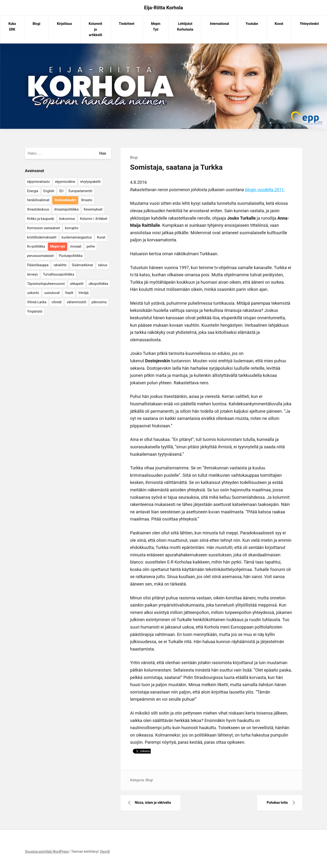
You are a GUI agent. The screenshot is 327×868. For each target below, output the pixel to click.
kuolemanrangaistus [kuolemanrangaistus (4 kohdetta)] (77, 237)
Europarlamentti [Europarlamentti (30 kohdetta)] (80, 191)
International (220, 24)
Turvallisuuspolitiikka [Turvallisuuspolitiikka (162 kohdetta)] (59, 274)
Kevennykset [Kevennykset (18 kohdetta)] (93, 209)
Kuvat (279, 24)
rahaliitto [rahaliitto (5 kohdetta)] (60, 265)
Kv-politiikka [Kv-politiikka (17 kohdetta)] (36, 246)
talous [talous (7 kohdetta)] (103, 265)
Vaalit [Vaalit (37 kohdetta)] (69, 293)
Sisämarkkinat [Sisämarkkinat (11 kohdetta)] (83, 265)
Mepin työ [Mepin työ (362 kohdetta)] (58, 246)
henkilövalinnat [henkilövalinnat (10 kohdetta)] (38, 200)
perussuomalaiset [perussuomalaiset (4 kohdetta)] (40, 256)
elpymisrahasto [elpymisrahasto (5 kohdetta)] (39, 182)
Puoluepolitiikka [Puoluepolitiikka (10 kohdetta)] (71, 256)
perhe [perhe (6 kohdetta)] (91, 246)
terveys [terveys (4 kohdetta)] (33, 274)
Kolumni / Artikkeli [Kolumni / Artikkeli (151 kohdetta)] (94, 219)
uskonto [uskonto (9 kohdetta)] (33, 293)
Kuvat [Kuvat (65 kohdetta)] (101, 237)
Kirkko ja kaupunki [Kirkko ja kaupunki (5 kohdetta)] (41, 219)
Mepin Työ (156, 27)
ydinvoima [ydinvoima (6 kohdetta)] (99, 302)
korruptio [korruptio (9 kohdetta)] (72, 228)
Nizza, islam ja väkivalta (153, 803)
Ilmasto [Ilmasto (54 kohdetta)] (87, 200)
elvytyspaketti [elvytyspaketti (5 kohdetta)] (90, 182)
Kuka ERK (12, 27)
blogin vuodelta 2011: (265, 190)
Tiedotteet (127, 24)
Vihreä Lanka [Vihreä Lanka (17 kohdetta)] (37, 302)
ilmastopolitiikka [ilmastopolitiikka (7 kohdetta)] (66, 209)
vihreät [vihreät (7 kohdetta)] (57, 302)
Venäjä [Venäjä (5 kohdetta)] (83, 293)
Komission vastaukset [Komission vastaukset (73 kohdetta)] (44, 228)
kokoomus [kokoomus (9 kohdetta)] (67, 219)
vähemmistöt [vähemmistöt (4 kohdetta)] (76, 302)
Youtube (252, 24)
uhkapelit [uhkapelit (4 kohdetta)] (77, 284)
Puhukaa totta (277, 803)
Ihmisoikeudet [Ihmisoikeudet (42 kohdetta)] (65, 200)
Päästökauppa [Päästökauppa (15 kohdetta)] (38, 265)
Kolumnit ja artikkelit (95, 29)
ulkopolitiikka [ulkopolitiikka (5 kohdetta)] (98, 284)
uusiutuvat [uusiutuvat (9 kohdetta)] (52, 293)
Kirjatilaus (64, 24)
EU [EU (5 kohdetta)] (61, 191)
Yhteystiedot (309, 24)
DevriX (105, 852)
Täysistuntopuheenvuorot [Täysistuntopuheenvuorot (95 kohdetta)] (46, 284)
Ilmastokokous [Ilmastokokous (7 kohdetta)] (38, 209)
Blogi (36, 24)
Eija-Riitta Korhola (163, 8)
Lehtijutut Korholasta (185, 27)
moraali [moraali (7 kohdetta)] (76, 246)
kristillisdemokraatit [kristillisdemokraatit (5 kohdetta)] (42, 237)
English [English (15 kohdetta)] (49, 191)
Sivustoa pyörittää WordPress (47, 852)
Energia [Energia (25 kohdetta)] (33, 191)
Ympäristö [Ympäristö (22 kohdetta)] (35, 311)
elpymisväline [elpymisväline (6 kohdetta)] (65, 182)
